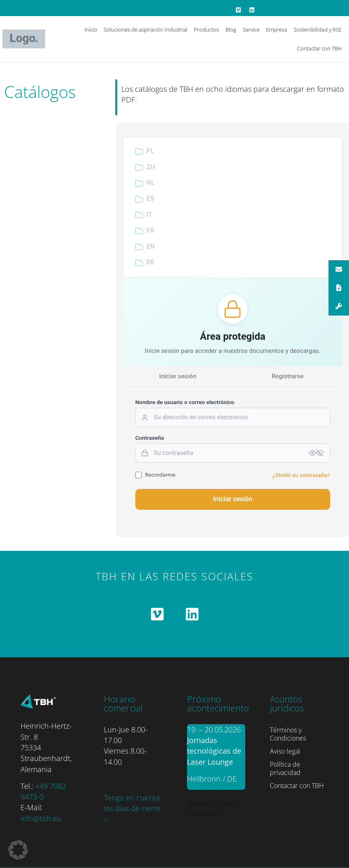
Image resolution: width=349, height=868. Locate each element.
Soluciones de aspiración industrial (146, 30)
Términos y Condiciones (288, 734)
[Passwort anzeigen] (316, 453)
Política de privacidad (285, 768)
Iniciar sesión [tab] (178, 376)
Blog (231, 30)
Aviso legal (285, 751)
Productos (206, 30)
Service (251, 30)
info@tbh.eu (41, 818)
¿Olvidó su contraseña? (301, 475)
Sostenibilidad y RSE (318, 30)
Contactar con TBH (319, 48)
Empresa (277, 30)
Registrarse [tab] (287, 376)
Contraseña (150, 438)
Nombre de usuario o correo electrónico (185, 402)
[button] (18, 850)
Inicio (91, 30)
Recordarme (155, 475)
